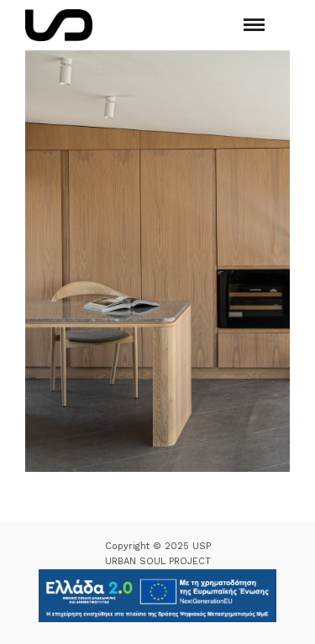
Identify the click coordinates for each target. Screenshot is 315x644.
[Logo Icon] (59, 25)
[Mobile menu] (254, 25)
